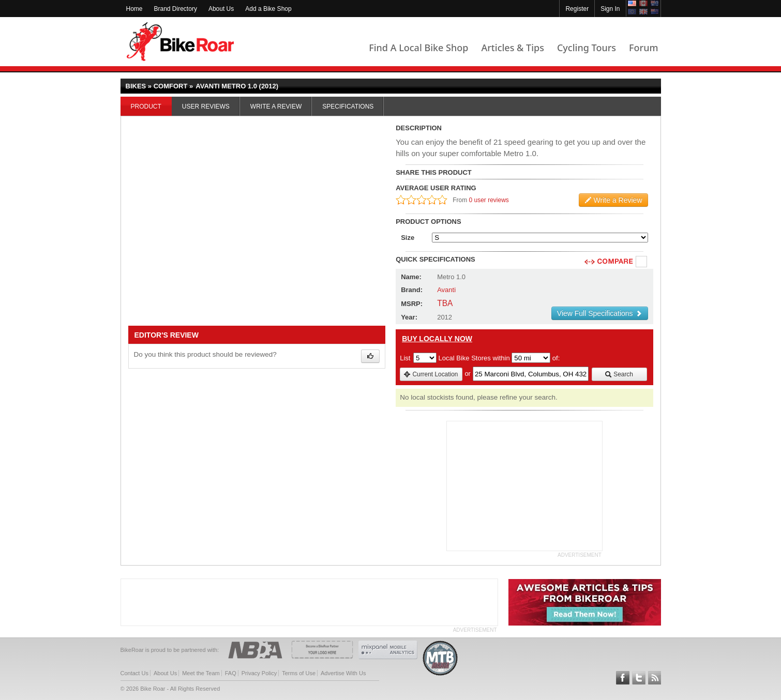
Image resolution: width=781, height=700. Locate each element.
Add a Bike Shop (268, 9)
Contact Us (134, 673)
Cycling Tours (587, 48)
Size (408, 238)
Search (619, 374)
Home (134, 9)
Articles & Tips (512, 48)
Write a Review (276, 106)
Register (577, 9)
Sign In (610, 9)
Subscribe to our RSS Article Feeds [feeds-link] (655, 678)
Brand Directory (176, 9)
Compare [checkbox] (642, 262)
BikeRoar (180, 42)
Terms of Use (299, 673)
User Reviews (206, 106)
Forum (643, 48)
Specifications (348, 106)
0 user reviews (489, 200)
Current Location (431, 374)
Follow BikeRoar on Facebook (623, 678)
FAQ (231, 673)
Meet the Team (201, 673)
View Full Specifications (600, 313)
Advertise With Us (343, 673)
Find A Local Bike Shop (418, 48)
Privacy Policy (259, 673)
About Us (221, 9)
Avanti (446, 290)
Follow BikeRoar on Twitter (639, 678)
